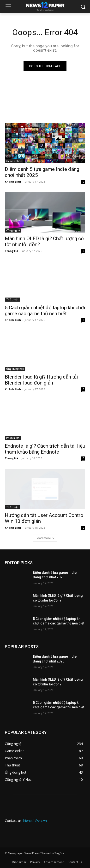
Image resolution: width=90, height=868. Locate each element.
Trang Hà (12, 251)
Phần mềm (13, 438)
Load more (45, 538)
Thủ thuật (12, 299)
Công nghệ (13, 230)
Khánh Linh (13, 182)
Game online (14, 161)
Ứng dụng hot (15, 369)
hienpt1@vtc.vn (35, 821)
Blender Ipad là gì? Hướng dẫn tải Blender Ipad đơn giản (41, 380)
